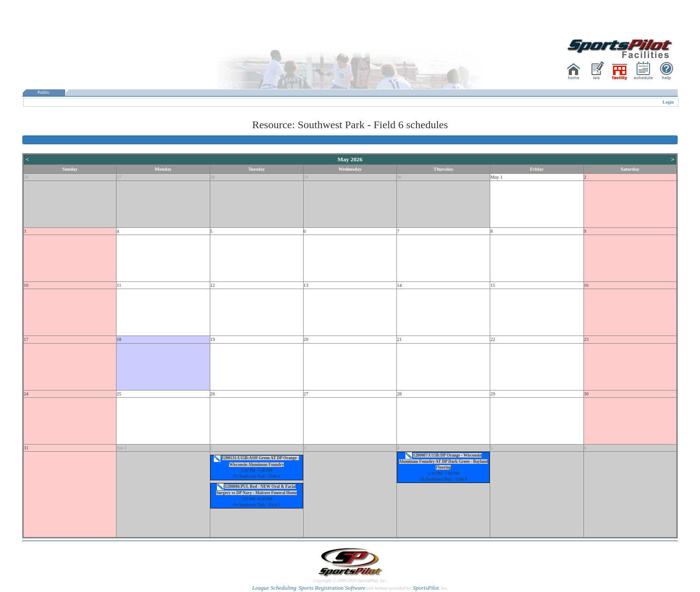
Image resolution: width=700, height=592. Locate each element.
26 (26, 177)
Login (668, 102)
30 (399, 177)
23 (586, 339)
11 (119, 285)
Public (44, 92)
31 (26, 448)
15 (493, 285)
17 (26, 339)
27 (119, 177)
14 (399, 285)
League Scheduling (274, 588)
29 (306, 177)
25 (119, 394)
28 (213, 177)
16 (586, 285)
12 (213, 285)
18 (119, 339)
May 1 (496, 177)
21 (399, 339)
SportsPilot (426, 588)
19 (213, 339)
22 (493, 339)
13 (306, 285)
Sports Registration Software (332, 588)
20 (306, 339)
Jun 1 (122, 448)
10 (26, 285)
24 (26, 394)
